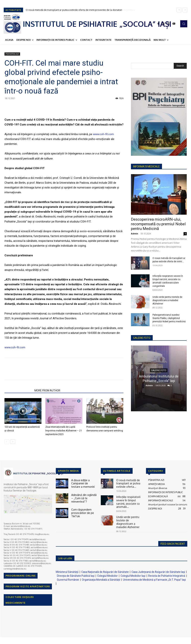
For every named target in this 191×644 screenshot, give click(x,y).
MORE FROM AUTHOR (47, 390)
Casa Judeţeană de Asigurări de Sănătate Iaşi (158, 567)
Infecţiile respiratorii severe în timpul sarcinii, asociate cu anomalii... (127, 500)
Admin (135, 234)
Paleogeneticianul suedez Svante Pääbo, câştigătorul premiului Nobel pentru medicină (169, 318)
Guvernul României (68, 575)
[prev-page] (7, 442)
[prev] (179, 10)
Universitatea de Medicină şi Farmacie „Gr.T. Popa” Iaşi (154, 575)
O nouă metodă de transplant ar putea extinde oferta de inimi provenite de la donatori (74, 10)
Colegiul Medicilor (107, 571)
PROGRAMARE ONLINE (21, 576)
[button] (184, 24)
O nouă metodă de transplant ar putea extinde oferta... (127, 483)
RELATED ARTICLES (18, 390)
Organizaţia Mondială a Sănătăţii (101, 575)
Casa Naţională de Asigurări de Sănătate (105, 567)
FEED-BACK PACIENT (173, 539)
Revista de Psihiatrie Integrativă (167, 571)
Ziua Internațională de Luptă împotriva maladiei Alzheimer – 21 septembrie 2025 (64, 431)
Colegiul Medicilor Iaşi (133, 571)
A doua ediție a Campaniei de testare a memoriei (84, 483)
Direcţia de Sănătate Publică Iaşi (76, 571)
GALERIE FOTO (142, 338)
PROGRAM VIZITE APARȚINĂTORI (28, 586)
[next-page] (13, 442)
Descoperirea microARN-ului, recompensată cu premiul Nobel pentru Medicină (158, 224)
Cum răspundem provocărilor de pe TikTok (82, 510)
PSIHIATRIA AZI (12, 54)
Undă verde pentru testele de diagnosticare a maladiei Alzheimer (167, 300)
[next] (185, 10)
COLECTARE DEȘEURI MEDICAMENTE (20, 600)
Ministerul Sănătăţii (67, 567)
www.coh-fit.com (103, 134)
